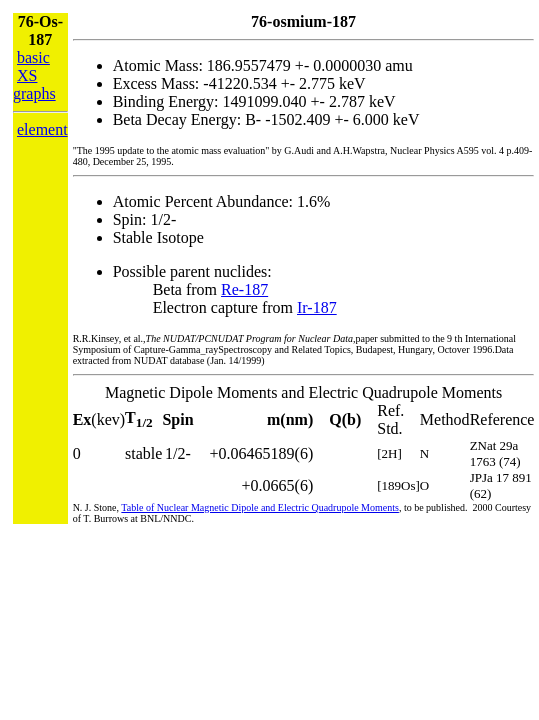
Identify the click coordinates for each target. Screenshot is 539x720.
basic (33, 57)
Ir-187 (317, 307)
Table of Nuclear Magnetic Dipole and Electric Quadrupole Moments (260, 507)
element (42, 129)
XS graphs (34, 84)
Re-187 (244, 289)
